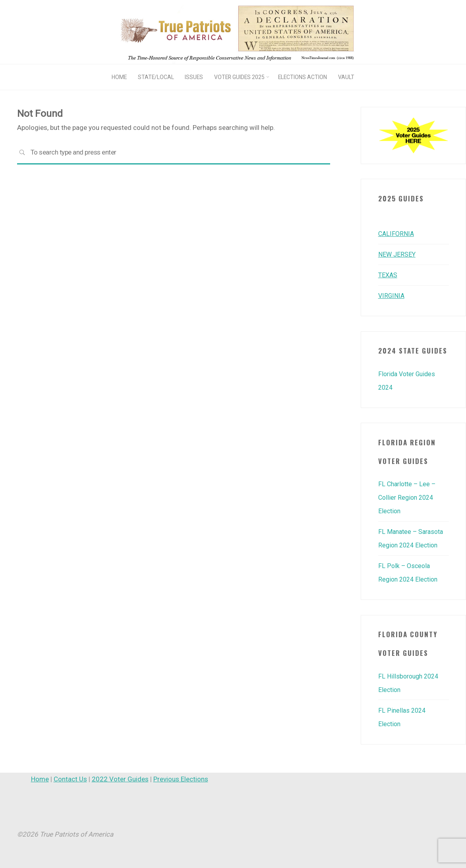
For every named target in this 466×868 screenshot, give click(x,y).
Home (40, 779)
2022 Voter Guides (120, 779)
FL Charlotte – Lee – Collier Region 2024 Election (409, 497)
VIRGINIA (392, 296)
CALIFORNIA (397, 234)
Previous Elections (181, 779)
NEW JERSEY (397, 254)
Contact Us (70, 779)
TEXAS (388, 275)
